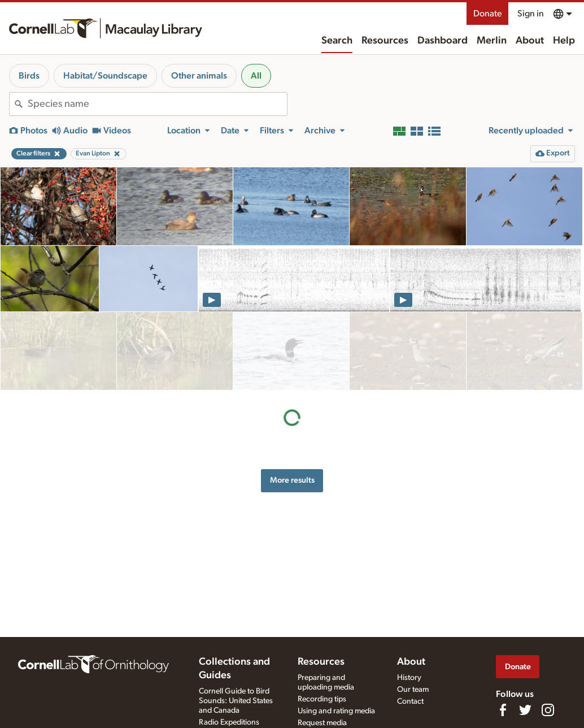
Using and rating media (336, 711)
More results (292, 402)
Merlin (492, 41)
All (256, 76)
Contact (410, 701)
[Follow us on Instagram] (548, 710)
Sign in (531, 14)
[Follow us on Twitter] (525, 710)
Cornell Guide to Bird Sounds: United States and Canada (236, 701)
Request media (322, 723)
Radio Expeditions (229, 722)
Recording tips (322, 699)
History (409, 678)
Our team (413, 690)
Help (564, 41)
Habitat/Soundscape (105, 76)
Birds (29, 76)
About (530, 41)
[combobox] (157, 104)
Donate (487, 14)
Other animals (199, 76)
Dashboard (443, 41)
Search (337, 41)
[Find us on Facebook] (503, 710)
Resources (385, 41)
